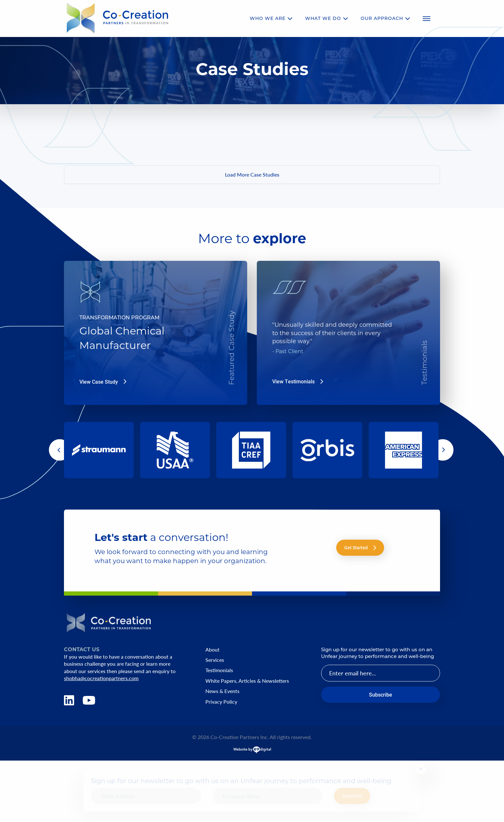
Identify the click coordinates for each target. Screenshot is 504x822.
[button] (60, 450)
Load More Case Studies (252, 174)
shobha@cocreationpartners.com (101, 678)
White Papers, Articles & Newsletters (247, 681)
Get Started (360, 548)
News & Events (222, 691)
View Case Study (103, 382)
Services (215, 660)
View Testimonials (298, 381)
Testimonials (219, 670)
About (212, 650)
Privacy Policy (221, 702)
